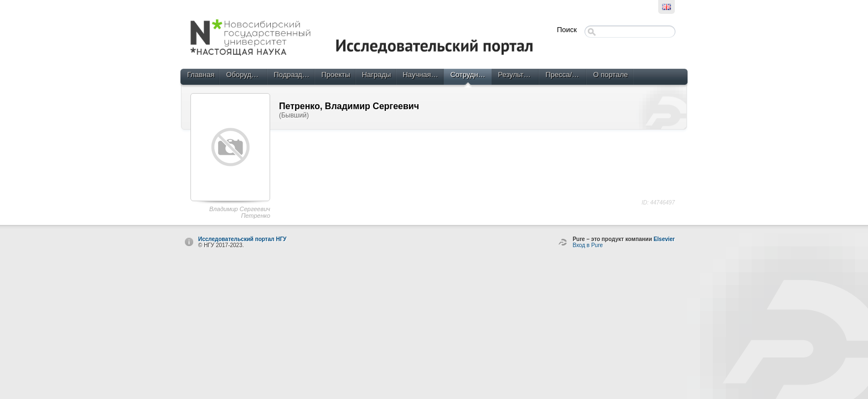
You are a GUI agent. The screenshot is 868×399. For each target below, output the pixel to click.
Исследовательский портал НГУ (242, 239)
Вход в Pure (588, 245)
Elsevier (664, 239)
